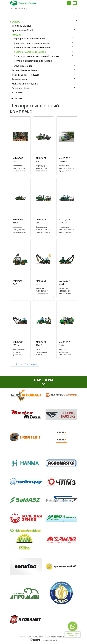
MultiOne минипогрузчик (25, 84)
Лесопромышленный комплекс (30, 52)
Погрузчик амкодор (22, 66)
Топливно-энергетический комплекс (33, 61)
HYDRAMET (18, 93)
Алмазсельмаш (20, 79)
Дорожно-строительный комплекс (32, 43)
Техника (15, 22)
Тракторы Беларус (21, 26)
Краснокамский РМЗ (22, 30)
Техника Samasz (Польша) (25, 75)
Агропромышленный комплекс (30, 39)
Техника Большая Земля (24, 70)
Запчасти (16, 98)
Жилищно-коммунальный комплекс (33, 47)
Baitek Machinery (20, 88)
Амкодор (17, 35)
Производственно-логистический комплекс (37, 56)
